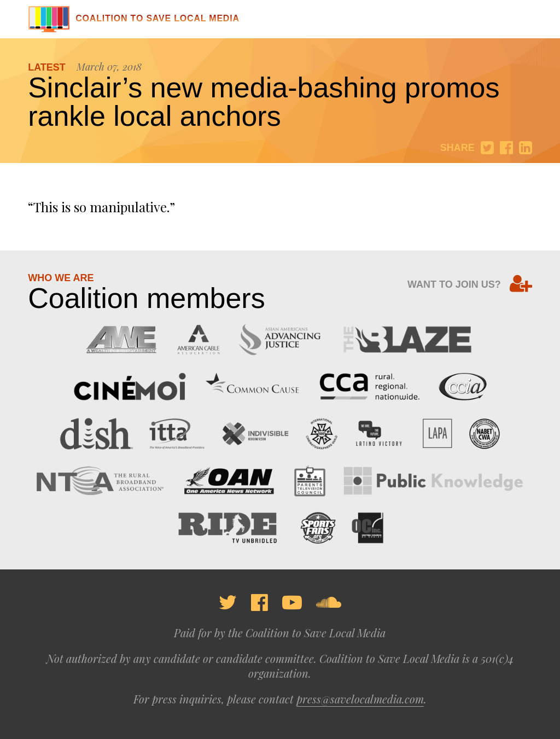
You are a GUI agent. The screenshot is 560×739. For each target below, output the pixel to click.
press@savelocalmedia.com (360, 699)
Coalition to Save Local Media (134, 18)
